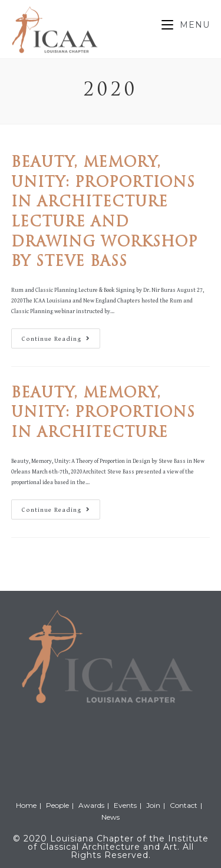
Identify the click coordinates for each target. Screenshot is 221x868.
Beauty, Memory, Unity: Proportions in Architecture (103, 414)
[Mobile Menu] (186, 25)
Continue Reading (61, 341)
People (57, 805)
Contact (184, 805)
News (111, 817)
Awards (91, 805)
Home (26, 805)
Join (153, 805)
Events (125, 805)
